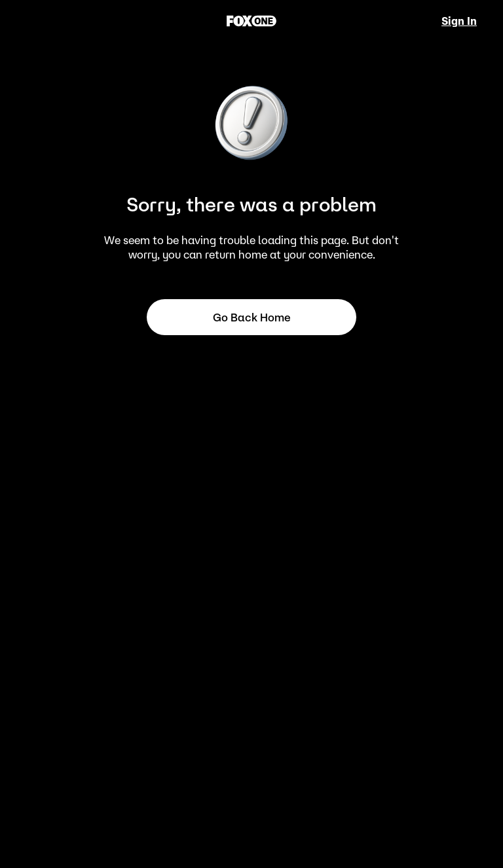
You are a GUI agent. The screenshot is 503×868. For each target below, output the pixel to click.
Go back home (252, 317)
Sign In (459, 21)
